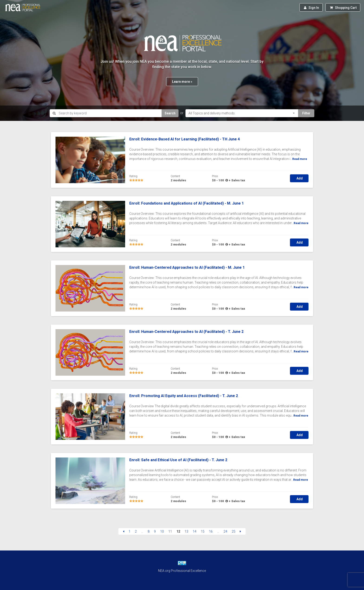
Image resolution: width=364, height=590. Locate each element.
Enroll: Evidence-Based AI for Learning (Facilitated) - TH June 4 (185, 139)
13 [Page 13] (186, 531)
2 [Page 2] (136, 531)
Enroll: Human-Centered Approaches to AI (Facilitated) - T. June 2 (186, 332)
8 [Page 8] (149, 531)
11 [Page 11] (170, 531)
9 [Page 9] (155, 531)
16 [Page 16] (211, 531)
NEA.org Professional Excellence (182, 571)
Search (170, 113)
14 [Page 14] (195, 531)
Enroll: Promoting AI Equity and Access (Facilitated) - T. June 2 (184, 396)
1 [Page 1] (130, 531)
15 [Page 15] (203, 531)
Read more (300, 159)
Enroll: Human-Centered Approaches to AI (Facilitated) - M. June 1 (187, 267)
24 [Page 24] (225, 531)
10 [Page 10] (162, 531)
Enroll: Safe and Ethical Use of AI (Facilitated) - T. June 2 (178, 460)
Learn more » (182, 82)
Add (299, 178)
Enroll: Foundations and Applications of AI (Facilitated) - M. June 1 (187, 203)
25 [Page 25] (234, 531)
